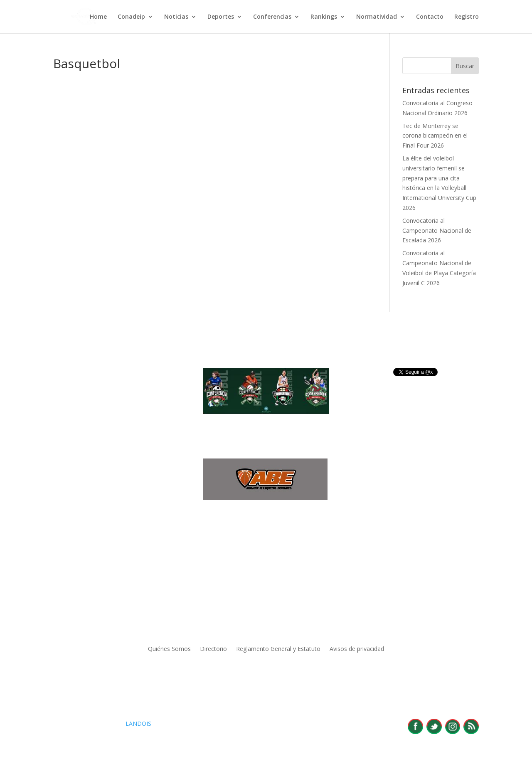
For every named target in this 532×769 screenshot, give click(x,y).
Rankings (324, 17)
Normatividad (377, 17)
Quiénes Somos (169, 649)
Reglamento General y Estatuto (278, 649)
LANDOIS (138, 723)
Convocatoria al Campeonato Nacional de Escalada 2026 (437, 230)
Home (98, 17)
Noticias (176, 17)
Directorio (213, 649)
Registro (467, 17)
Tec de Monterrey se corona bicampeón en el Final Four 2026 (435, 136)
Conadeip (131, 17)
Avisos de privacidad (357, 649)
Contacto (430, 17)
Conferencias (272, 17)
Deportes (221, 17)
